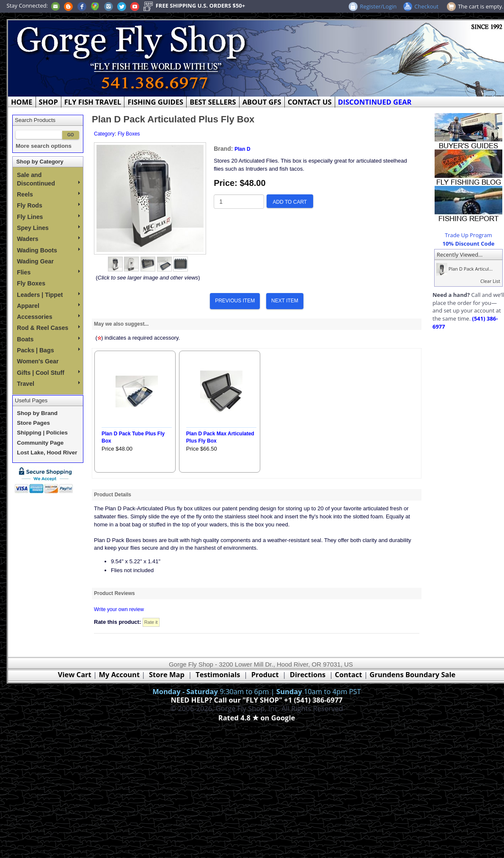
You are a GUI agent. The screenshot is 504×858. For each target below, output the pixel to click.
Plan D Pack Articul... (464, 269)
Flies (48, 272)
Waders (48, 239)
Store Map (167, 674)
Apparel (48, 306)
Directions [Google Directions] (308, 674)
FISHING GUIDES (155, 102)
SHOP (48, 102)
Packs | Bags (48, 350)
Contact (349, 674)
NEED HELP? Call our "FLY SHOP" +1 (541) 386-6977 (256, 700)
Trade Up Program (468, 235)
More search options (44, 146)
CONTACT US (310, 102)
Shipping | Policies (42, 433)
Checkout (426, 6)
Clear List (490, 281)
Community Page (40, 443)
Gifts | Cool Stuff (48, 373)
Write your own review (119, 609)
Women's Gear (38, 361)
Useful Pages (31, 400)
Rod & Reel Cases (48, 328)
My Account (119, 674)
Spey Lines (48, 228)
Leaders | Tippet (48, 295)
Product (265, 674)
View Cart (75, 674)
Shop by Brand (37, 413)
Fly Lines (48, 217)
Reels (48, 194)
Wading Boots (48, 250)
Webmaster (257, 728)
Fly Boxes (31, 283)
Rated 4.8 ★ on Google (257, 718)
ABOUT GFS (262, 102)
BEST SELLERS (213, 102)
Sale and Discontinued (48, 179)
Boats (48, 339)
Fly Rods (48, 205)
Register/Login (378, 6)
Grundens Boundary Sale (412, 674)
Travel (48, 384)
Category (104, 134)
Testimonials (218, 674)
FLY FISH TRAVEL (93, 102)
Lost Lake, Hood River (47, 453)
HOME (22, 102)
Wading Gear (35, 261)
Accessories (48, 317)
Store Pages (33, 423)
